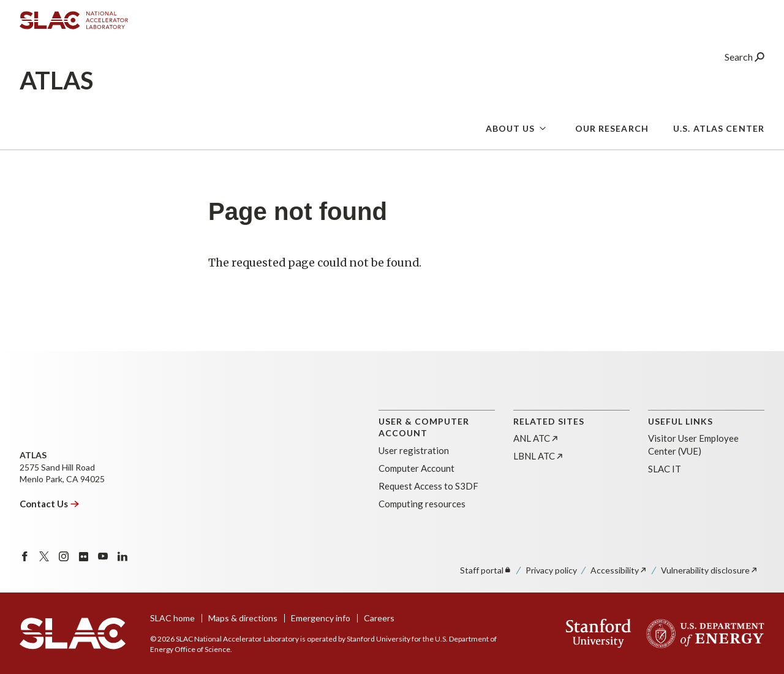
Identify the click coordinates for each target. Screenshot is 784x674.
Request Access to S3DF (428, 486)
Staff (486, 570)
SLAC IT (665, 469)
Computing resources (422, 504)
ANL (536, 438)
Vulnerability (710, 570)
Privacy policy (551, 570)
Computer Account (417, 468)
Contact (50, 504)
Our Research (612, 130)
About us (511, 130)
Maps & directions (243, 618)
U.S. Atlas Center (719, 130)
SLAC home (172, 618)
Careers (379, 618)
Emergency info (321, 618)
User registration (414, 450)
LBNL (539, 456)
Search (744, 58)
